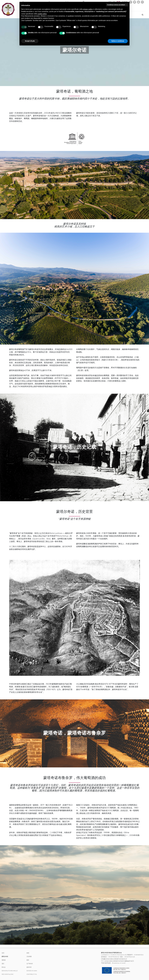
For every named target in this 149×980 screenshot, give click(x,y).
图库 (28, 960)
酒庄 (3, 964)
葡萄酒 (4, 960)
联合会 (4, 967)
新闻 (28, 953)
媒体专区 (29, 967)
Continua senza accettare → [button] (117, 5)
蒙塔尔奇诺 (5, 956)
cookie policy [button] (42, 14)
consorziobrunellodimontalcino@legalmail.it (119, 961)
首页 (3, 953)
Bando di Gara (32, 971)
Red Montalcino (8, 974)
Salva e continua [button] (118, 41)
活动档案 (29, 956)
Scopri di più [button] (30, 41)
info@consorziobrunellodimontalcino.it (114, 959)
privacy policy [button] (88, 9)
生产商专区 (30, 964)
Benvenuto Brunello (10, 971)
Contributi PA (32, 974)
